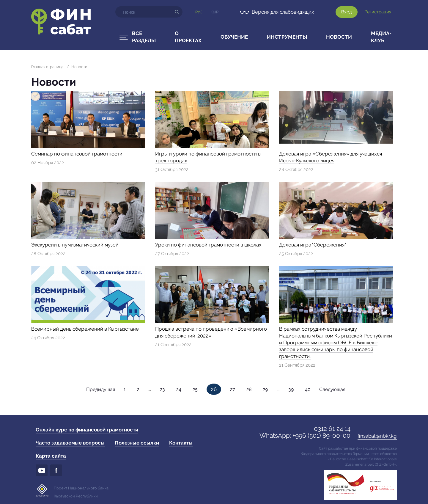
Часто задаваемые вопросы (70, 443)
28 (249, 389)
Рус (199, 12)
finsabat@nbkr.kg (377, 436)
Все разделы (144, 37)
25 (195, 389)
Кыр (214, 12)
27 (233, 389)
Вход (347, 12)
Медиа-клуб (381, 37)
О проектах (188, 37)
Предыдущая (101, 389)
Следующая (332, 389)
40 (308, 389)
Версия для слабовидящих (283, 12)
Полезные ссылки (137, 443)
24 (179, 389)
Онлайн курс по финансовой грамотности (87, 430)
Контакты (181, 443)
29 (265, 389)
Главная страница (47, 67)
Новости (339, 37)
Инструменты (287, 37)
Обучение (234, 37)
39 (291, 389)
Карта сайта (51, 456)
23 (162, 389)
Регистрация (378, 12)
